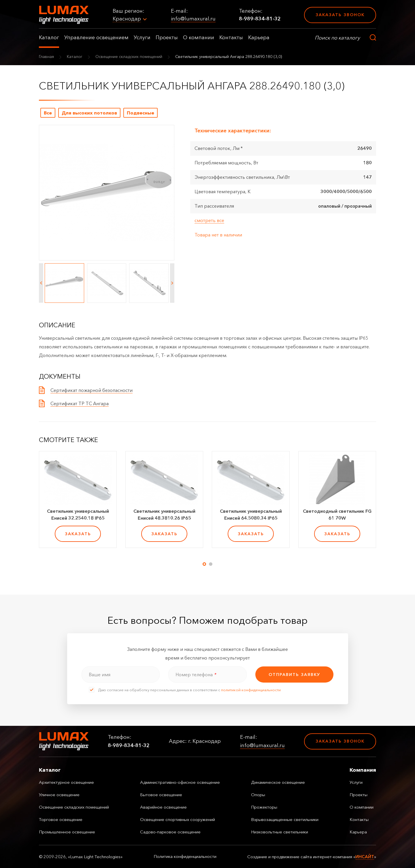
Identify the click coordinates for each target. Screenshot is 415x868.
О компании (199, 37)
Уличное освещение (59, 795)
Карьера (259, 37)
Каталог (49, 37)
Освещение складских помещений (129, 57)
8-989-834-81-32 (260, 19)
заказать (78, 534)
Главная (46, 57)
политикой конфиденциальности (251, 690)
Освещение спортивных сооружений (178, 819)
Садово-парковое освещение (170, 832)
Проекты (167, 37)
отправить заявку (294, 675)
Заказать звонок (340, 15)
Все (48, 113)
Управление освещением (96, 37)
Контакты (231, 37)
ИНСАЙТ (365, 857)
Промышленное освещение (67, 832)
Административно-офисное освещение (180, 782)
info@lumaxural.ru (193, 19)
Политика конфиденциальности (185, 856)
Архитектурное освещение (66, 782)
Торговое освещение (61, 819)
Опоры (258, 795)
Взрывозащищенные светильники (285, 819)
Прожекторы (264, 807)
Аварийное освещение (163, 807)
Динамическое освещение (278, 782)
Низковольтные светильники (280, 832)
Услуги (142, 37)
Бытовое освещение (161, 795)
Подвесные (140, 113)
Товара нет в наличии (218, 235)
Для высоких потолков (89, 113)
